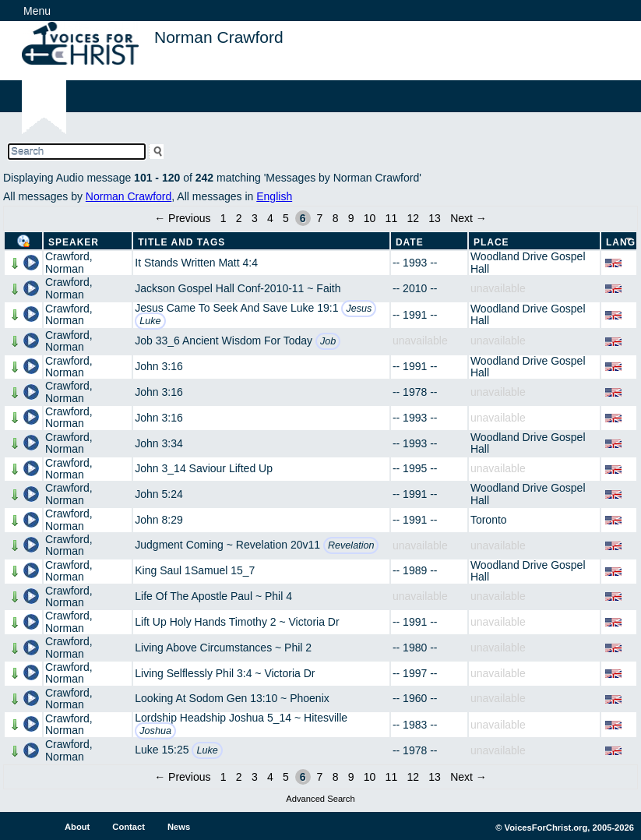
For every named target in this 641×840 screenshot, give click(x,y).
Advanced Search (320, 799)
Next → (468, 218)
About (77, 827)
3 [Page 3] (255, 218)
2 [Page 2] (239, 218)
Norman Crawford (129, 196)
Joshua (155, 731)
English (274, 196)
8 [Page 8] (336, 218)
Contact (129, 827)
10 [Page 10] (370, 218)
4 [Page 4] (270, 218)
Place (491, 242)
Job (328, 341)
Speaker (74, 242)
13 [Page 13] (435, 218)
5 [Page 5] (286, 218)
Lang (621, 242)
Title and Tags (181, 242)
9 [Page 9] (351, 218)
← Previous (182, 218)
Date (410, 242)
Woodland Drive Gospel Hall (528, 262)
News (179, 827)
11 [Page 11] (392, 218)
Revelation (351, 545)
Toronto (489, 520)
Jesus (359, 309)
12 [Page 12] (413, 218)
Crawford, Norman (69, 262)
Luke (150, 321)
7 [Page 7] (320, 218)
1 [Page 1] (224, 218)
